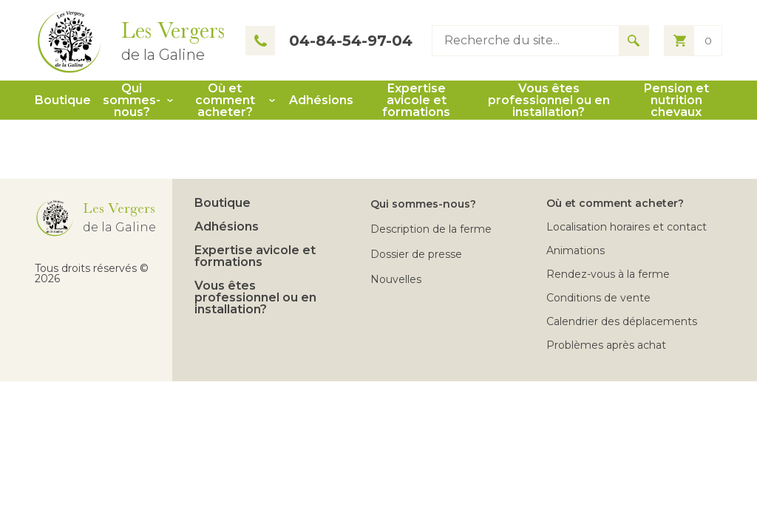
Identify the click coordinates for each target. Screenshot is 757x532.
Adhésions (321, 100)
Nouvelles (396, 279)
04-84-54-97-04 (329, 41)
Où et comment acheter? (225, 100)
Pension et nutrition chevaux (676, 100)
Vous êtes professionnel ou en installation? (549, 100)
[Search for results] (634, 41)
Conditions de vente (598, 298)
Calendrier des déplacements (622, 321)
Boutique (63, 100)
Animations (576, 250)
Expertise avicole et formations (416, 100)
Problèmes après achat (606, 345)
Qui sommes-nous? (132, 100)
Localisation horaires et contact (627, 227)
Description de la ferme (431, 229)
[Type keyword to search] (526, 41)
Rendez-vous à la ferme (608, 274)
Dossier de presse (416, 254)
